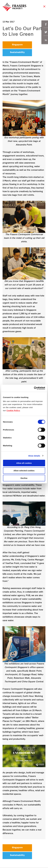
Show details (34, 456)
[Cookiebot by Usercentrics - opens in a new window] (34, 388)
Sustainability (17, 52)
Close (44, 8)
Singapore (17, 45)
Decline (24, 478)
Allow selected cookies (24, 470)
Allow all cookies (24, 463)
